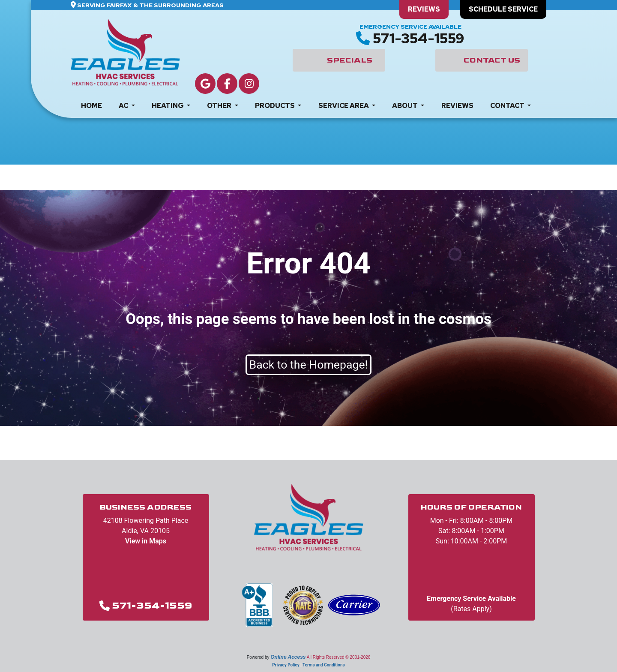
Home (91, 106)
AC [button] (124, 106)
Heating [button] (168, 106)
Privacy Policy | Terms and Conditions (308, 665)
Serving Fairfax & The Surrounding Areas (150, 5)
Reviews (424, 9)
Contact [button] (508, 106)
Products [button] (276, 106)
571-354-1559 (419, 38)
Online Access (288, 657)
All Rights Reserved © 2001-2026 (339, 657)
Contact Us (492, 60)
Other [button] (220, 106)
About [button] (406, 106)
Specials (350, 60)
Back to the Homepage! (309, 365)
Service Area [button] (344, 106)
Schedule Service (503, 9)
